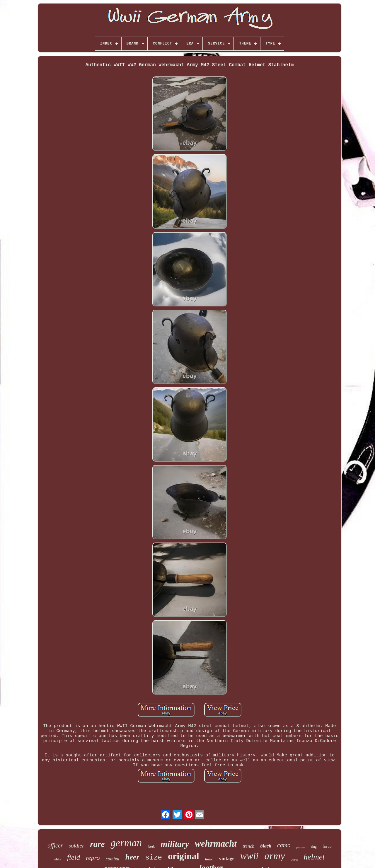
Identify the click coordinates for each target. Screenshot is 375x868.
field (74, 857)
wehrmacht (216, 844)
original (184, 856)
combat (113, 859)
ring (314, 847)
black (266, 846)
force (327, 846)
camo (284, 845)
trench (248, 846)
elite (58, 859)
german (126, 843)
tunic (209, 859)
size (154, 858)
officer (55, 845)
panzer (301, 847)
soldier (77, 846)
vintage (227, 858)
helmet (314, 857)
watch (294, 860)
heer (132, 857)
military (175, 844)
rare (97, 844)
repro (93, 858)
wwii (249, 856)
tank (151, 846)
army (275, 856)
